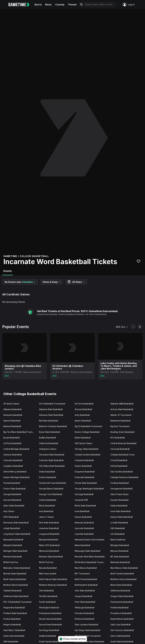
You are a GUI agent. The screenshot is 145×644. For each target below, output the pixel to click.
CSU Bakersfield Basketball (52, 466)
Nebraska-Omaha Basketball (17, 568)
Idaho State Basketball (14, 506)
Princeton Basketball (84, 613)
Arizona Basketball (83, 409)
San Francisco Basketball (122, 630)
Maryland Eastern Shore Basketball (91, 540)
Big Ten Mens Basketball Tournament (20, 432)
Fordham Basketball (120, 483)
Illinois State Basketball (85, 506)
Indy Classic (9, 511)
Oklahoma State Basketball (16, 596)
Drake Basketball (47, 472)
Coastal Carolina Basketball (87, 455)
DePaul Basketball (119, 466)
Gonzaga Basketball (84, 494)
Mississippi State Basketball (88, 551)
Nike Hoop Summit (48, 574)
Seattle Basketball (47, 636)
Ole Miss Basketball (48, 596)
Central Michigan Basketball (16, 449)
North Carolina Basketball (122, 574)
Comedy (60, 5)
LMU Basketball (118, 528)
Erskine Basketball (48, 477)
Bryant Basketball (11, 438)
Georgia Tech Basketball (51, 494)
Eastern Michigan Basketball (16, 477)
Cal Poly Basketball (12, 443)
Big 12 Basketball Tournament (88, 426)
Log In (129, 5)
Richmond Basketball (84, 619)
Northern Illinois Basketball (16, 585)
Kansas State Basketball (122, 517)
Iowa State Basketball (120, 511)
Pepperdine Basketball (14, 608)
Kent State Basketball (49, 523)
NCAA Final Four (11, 562)
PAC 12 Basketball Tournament (17, 602)
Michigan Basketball (120, 545)
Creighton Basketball (13, 466)
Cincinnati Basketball (120, 449)
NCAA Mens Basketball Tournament (91, 562)
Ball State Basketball (48, 421)
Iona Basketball (46, 511)
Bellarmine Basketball (120, 421)
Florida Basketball (12, 483)
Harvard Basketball (12, 500)
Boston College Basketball (87, 432)
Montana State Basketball (51, 557)
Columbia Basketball (84, 460)
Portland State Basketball (15, 613)
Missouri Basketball (119, 551)
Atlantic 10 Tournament (121, 415)
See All (122, 327)
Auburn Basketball (12, 421)
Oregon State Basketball (122, 596)
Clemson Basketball (13, 455)
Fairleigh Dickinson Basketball (124, 477)
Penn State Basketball (85, 602)
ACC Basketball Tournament (52, 404)
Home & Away (52, 282)
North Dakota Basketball (15, 579)
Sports (38, 5)
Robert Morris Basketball (122, 619)
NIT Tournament (82, 574)
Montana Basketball (13, 557)
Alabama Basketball (12, 409)
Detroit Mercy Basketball (15, 472)
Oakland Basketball (12, 591)
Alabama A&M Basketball (122, 404)
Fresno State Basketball (14, 489)
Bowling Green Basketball (122, 432)
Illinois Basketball (47, 506)
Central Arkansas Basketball (123, 443)
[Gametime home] (21, 5)
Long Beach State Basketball (17, 534)
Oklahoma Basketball (120, 591)
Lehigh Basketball (12, 528)
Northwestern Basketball (86, 585)
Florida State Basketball (86, 483)
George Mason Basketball (51, 489)
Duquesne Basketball (85, 472)
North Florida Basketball (86, 579)
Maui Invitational (118, 540)
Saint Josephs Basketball (86, 625)
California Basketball (49, 443)
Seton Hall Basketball (120, 636)
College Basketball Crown (123, 455)
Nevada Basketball (48, 568)
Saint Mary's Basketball (14, 630)
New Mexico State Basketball (124, 568)
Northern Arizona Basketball (123, 579)
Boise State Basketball (49, 432)
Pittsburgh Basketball (85, 608)
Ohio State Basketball (85, 591)
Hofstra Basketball (48, 500)
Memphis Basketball (13, 545)
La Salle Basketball (119, 523)
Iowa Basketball (82, 511)
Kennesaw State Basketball (16, 523)
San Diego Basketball (49, 630)
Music (48, 5)
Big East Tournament (120, 426)
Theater (72, 5)
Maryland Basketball (48, 540)
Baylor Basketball (83, 421)
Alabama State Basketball (51, 409)
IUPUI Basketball (11, 517)
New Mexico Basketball (86, 568)
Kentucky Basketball (84, 523)
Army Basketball (82, 415)
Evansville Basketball (84, 477)
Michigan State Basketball (15, 551)
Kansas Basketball (83, 517)
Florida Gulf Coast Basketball (52, 483)
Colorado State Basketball (51, 460)
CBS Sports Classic (84, 443)
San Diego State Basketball (87, 630)
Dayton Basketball (83, 466)
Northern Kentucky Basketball (53, 585)
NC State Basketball (120, 557)
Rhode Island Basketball (50, 619)
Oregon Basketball (83, 596)
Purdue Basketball (12, 619)
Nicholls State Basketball (15, 574)
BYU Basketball (118, 438)
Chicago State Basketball (86, 449)
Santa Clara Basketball (14, 636)
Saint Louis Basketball (121, 625)
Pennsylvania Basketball (122, 602)
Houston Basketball (119, 500)
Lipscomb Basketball (84, 528)
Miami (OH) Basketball (49, 545)
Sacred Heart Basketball (50, 625)
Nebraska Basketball (120, 562)
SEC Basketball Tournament (88, 636)
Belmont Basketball (12, 426)
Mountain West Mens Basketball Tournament (91, 557)
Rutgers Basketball (12, 625)
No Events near (20, 282)
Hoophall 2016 (81, 500)
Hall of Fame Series (120, 494)
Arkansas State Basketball (51, 415)
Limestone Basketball (49, 528)
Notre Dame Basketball (121, 585)
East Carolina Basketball (122, 472)
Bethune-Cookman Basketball (53, 426)
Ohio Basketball (46, 591)
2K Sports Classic (11, 404)
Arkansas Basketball (13, 415)
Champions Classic (48, 449)
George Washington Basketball (89, 489)
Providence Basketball (121, 613)
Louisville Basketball (84, 534)
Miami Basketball (82, 545)
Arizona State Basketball (122, 409)
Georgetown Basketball (121, 489)
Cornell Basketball (119, 460)
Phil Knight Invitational (49, 608)
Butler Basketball (83, 438)
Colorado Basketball (13, 460)
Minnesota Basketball (49, 551)
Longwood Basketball (49, 534)
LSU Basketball (117, 534)
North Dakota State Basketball (53, 579)
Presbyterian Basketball (50, 613)
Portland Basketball (119, 608)
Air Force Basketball (84, 404)
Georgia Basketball (12, 494)
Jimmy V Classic (47, 517)
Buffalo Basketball (47, 438)
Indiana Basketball (119, 506)
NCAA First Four (46, 562)
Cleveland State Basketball (52, 455)
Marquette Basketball (13, 540)
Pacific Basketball (47, 602)
